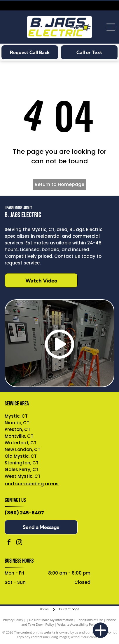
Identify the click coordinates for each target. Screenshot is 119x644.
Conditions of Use (90, 620)
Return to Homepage (60, 184)
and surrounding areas (32, 484)
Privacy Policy (13, 620)
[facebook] (9, 543)
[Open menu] (111, 27)
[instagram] (19, 543)
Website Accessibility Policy (78, 624)
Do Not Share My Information (51, 620)
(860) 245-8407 (24, 513)
